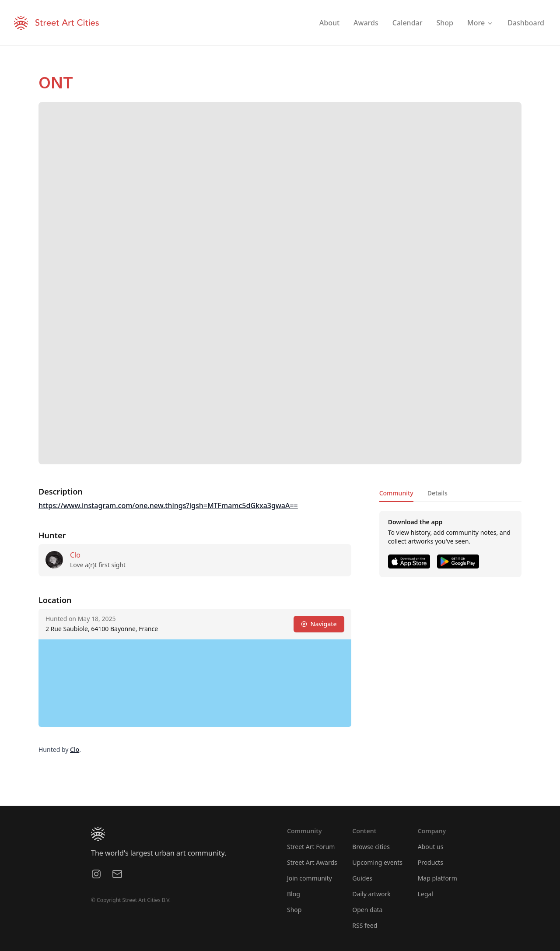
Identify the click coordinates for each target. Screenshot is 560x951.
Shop (294, 910)
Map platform (437, 878)
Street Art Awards (312, 862)
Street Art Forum (311, 847)
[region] (195, 683)
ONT (56, 83)
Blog (294, 894)
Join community (310, 878)
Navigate (319, 624)
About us (431, 847)
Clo (75, 555)
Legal (425, 894)
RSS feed (365, 925)
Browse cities (371, 847)
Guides (362, 878)
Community (396, 493)
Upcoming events (377, 862)
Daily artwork (371, 894)
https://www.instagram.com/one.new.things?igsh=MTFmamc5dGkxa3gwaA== (168, 505)
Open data (367, 910)
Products (430, 862)
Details (437, 493)
